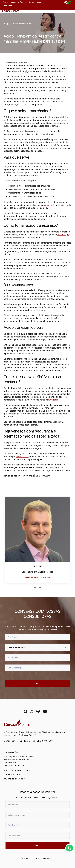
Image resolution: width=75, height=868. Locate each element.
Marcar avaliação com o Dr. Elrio (38, 577)
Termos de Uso (12, 775)
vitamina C (49, 205)
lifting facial (53, 400)
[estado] (37, 647)
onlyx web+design (46, 858)
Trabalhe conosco (14, 779)
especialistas (22, 457)
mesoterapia (63, 235)
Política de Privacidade (17, 771)
